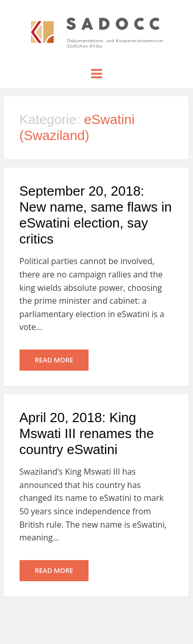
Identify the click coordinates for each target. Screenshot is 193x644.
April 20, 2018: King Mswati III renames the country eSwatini (87, 433)
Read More (54, 360)
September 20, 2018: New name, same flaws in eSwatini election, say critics (96, 215)
